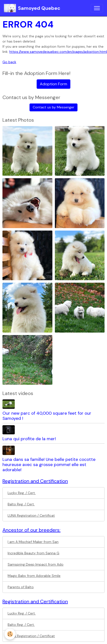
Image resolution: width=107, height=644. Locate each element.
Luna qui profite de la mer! (29, 439)
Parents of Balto (21, 587)
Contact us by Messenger (53, 107)
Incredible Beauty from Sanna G (33, 553)
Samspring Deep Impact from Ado (36, 564)
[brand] (32, 8)
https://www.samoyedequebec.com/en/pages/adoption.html (58, 52)
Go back (9, 62)
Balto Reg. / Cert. (21, 504)
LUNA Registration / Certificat (31, 515)
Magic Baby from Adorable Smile (34, 576)
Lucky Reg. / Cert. (22, 493)
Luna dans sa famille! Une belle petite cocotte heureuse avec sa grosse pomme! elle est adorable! (49, 465)
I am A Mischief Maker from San (33, 542)
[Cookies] (10, 634)
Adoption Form (53, 84)
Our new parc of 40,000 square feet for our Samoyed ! (47, 416)
